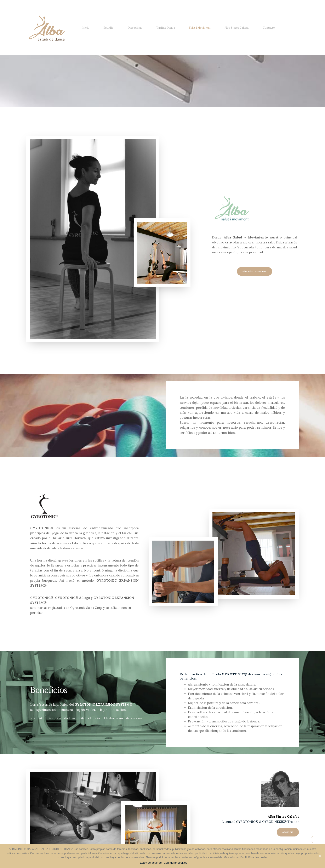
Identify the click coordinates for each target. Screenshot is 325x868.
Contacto (269, 28)
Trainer (293, 822)
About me (288, 832)
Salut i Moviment (200, 28)
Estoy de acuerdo (151, 863)
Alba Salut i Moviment (254, 271)
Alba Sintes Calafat (237, 28)
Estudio (109, 28)
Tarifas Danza (166, 28)
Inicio (85, 28)
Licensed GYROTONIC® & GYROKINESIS (253, 822)
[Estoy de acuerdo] (320, 856)
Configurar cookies (175, 863)
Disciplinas (135, 28)
